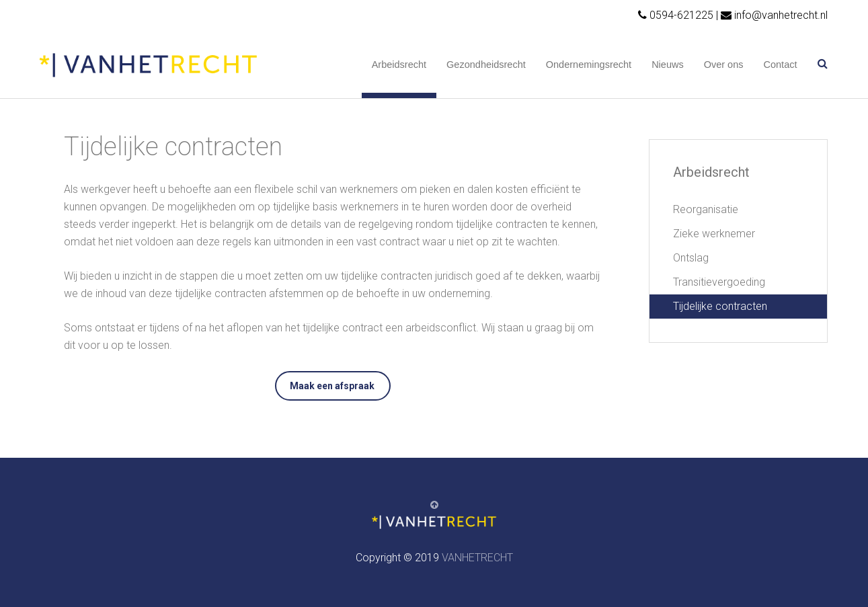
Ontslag (691, 258)
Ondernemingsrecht (589, 65)
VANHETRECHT (477, 558)
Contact (781, 65)
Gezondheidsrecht (486, 65)
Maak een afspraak (332, 386)
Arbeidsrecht (399, 65)
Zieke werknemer (714, 234)
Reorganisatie (706, 209)
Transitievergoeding (719, 282)
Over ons (724, 65)
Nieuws (668, 65)
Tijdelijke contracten (720, 306)
